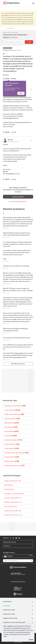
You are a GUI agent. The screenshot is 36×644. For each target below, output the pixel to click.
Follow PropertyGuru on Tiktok (24, 538)
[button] (31, 542)
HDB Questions (12, 423)
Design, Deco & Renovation (14, 414)
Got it (21, 93)
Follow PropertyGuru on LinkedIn (19, 538)
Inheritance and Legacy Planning (16, 453)
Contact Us (7, 546)
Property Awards (18, 574)
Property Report (18, 589)
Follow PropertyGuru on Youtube (16, 538)
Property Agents (12, 448)
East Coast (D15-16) (11, 506)
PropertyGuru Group (9, 542)
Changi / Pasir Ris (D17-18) (13, 481)
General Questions (12, 419)
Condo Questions (12, 410)
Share (14, 79)
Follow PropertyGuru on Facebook (10, 538)
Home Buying (8, 48)
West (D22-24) (9, 485)
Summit (18, 582)
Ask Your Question (18, 197)
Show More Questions (18, 364)
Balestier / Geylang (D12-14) (13, 502)
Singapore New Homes (10, 618)
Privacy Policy (29, 630)
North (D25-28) (9, 489)
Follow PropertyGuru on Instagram (13, 538)
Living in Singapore (12, 444)
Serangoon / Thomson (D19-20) (14, 494)
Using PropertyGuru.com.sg (15, 466)
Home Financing (12, 431)
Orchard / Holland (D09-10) (13, 498)
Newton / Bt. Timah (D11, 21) (13, 515)
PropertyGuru (7, 601)
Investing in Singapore (13, 440)
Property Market (12, 457)
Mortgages (7, 606)
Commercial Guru (18, 567)
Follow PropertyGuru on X (22, 538)
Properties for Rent (9, 614)
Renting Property (12, 461)
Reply (14, 132)
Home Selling (11, 436)
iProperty (18, 594)
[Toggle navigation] (33, 4)
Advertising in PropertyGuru (15, 406)
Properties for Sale (9, 610)
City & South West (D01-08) (13, 511)
